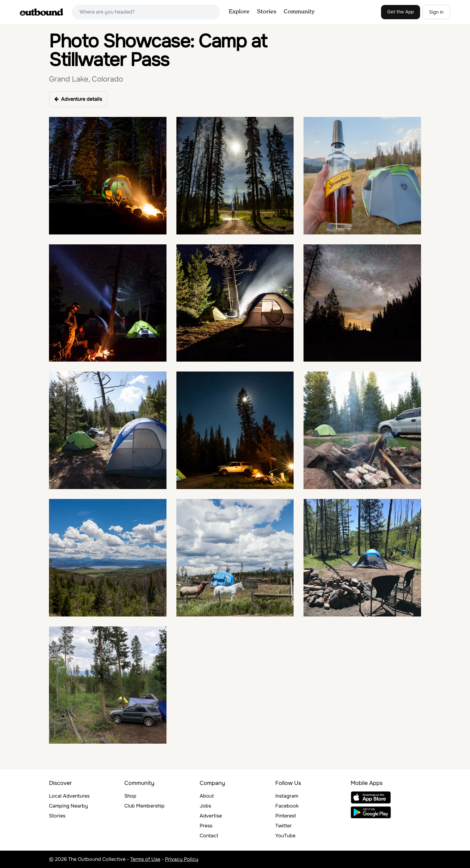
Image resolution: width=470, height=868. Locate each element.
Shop (130, 796)
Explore (239, 12)
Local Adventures (69, 796)
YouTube (285, 836)
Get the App (401, 12)
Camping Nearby (69, 806)
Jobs (205, 806)
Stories (267, 12)
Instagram (287, 796)
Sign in (436, 12)
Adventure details (78, 99)
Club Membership (144, 806)
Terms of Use (145, 859)
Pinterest (286, 816)
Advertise (211, 816)
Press (206, 826)
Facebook (287, 806)
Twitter (284, 826)
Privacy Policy (182, 859)
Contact (209, 836)
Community (299, 12)
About (207, 796)
